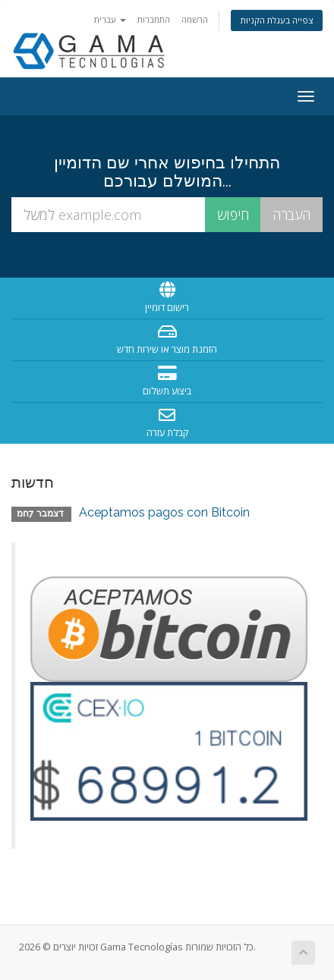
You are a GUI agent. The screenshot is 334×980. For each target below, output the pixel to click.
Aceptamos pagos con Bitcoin (164, 512)
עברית (110, 19)
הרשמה (195, 19)
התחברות (154, 19)
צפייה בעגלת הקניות (277, 20)
